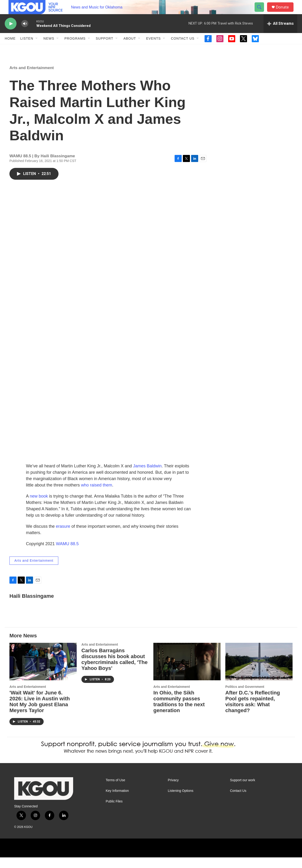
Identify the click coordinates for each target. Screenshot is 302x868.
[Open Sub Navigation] (37, 49)
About (130, 49)
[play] (11, 34)
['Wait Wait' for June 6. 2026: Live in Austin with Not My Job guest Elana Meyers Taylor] (43, 672)
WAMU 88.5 (67, 554)
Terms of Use (115, 791)
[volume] (25, 34)
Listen (27, 49)
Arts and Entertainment (32, 78)
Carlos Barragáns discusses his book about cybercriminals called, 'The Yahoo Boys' (114, 670)
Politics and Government (245, 697)
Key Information (117, 801)
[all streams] (280, 34)
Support (105, 49)
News (49, 49)
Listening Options (180, 801)
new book (39, 507)
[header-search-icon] (261, 12)
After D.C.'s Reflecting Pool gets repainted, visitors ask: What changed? (253, 712)
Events (153, 49)
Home (10, 49)
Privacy (173, 791)
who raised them (96, 496)
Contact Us (183, 49)
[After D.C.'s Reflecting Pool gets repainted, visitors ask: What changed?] (259, 672)
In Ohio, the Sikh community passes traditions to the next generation (179, 712)
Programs (75, 49)
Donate (285, 12)
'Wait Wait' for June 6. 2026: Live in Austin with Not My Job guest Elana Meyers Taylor (40, 712)
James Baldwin (147, 477)
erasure (63, 537)
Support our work (243, 791)
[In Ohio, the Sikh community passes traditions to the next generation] (187, 672)
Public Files (114, 812)
